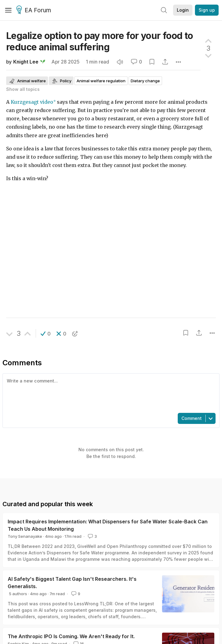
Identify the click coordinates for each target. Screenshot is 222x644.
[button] (46, 334)
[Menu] (8, 10)
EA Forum (35, 10)
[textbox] (110, 393)
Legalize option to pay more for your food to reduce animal (100, 41)
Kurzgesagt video (32, 102)
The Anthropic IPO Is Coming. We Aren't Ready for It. (71, 636)
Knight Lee (26, 62)
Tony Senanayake (25, 536)
